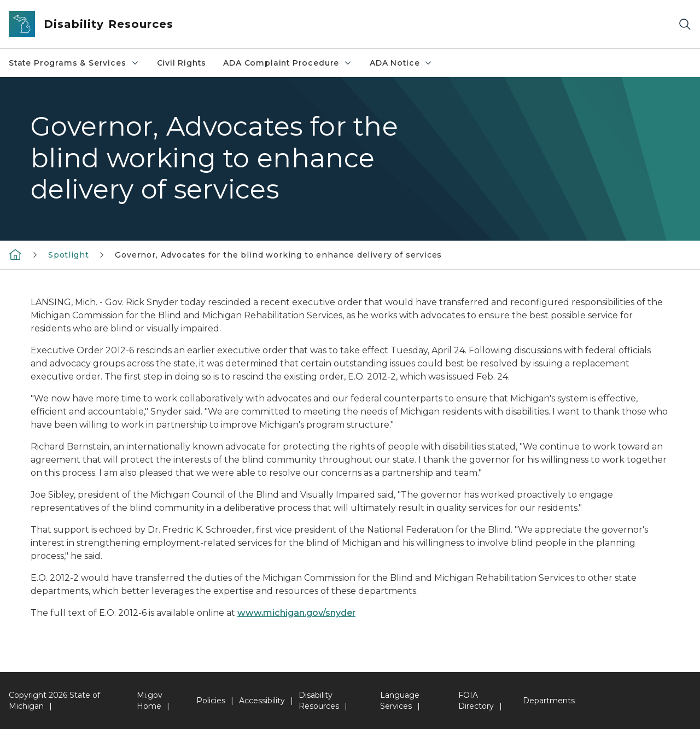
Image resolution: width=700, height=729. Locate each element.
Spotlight (68, 255)
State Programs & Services (74, 63)
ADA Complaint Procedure (288, 63)
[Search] (685, 24)
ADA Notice (401, 63)
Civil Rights (182, 63)
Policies (211, 701)
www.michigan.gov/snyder (296, 613)
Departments (549, 701)
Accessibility (262, 701)
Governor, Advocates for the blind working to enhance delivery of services (278, 255)
